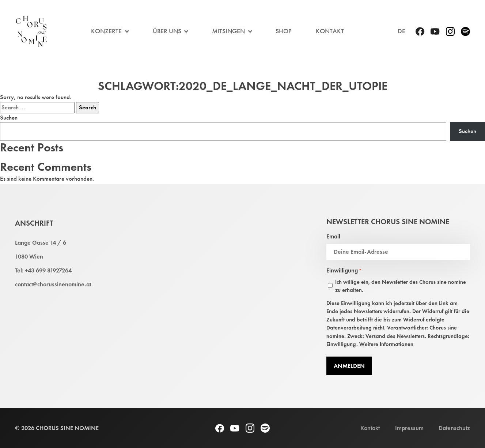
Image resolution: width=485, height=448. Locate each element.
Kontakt (330, 31)
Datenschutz (454, 428)
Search (88, 107)
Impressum (409, 428)
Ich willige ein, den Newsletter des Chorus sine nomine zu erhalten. (401, 286)
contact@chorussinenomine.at (53, 284)
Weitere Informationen (386, 344)
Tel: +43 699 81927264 (43, 270)
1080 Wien (29, 256)
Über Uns (167, 31)
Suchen (9, 118)
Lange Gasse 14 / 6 (41, 242)
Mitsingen (228, 31)
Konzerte (106, 31)
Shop (284, 31)
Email (333, 236)
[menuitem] (401, 31)
